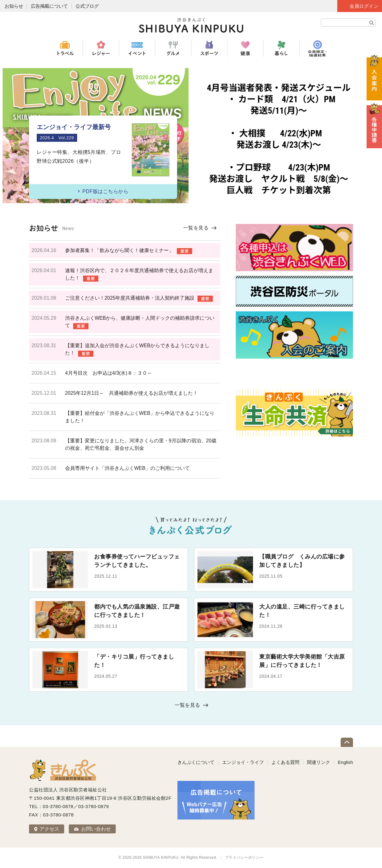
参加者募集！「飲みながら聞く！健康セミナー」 (119, 250)
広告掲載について (49, 6)
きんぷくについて (196, 762)
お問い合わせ (96, 829)
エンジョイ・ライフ (243, 762)
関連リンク (319, 762)
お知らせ (14, 6)
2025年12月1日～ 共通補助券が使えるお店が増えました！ (131, 393)
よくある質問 (285, 762)
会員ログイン (364, 6)
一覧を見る (196, 228)
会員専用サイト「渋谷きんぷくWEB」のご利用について (127, 468)
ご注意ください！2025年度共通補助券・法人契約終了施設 (130, 298)
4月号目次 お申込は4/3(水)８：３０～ (109, 373)
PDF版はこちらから (105, 191)
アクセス (49, 829)
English (345, 762)
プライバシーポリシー (244, 857)
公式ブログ (87, 6)
